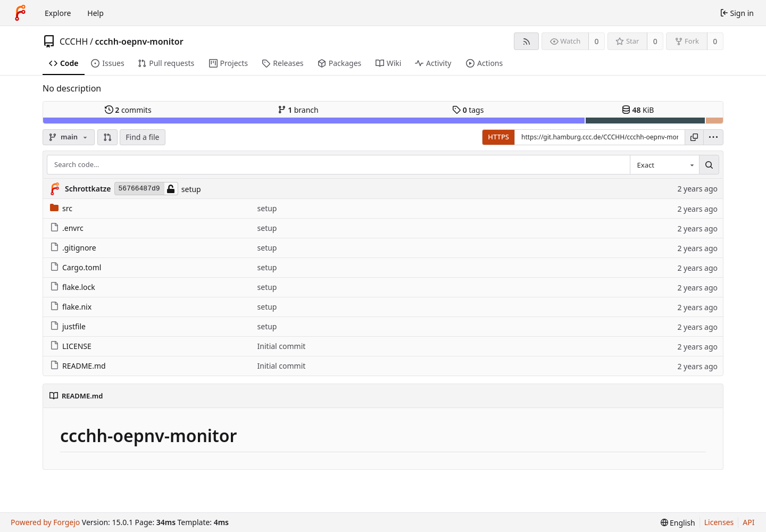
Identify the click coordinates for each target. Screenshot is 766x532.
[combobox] (664, 165)
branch (298, 110)
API (748, 522)
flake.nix (71, 307)
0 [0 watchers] (597, 41)
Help (95, 13)
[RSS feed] (526, 41)
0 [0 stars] (655, 41)
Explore (58, 13)
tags (468, 110)
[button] (107, 137)
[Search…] (709, 165)
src (61, 208)
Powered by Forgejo (45, 522)
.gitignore (73, 248)
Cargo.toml (76, 267)
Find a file (142, 137)
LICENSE (71, 346)
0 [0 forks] (715, 41)
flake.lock (73, 287)
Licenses (719, 522)
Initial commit (282, 346)
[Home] (20, 13)
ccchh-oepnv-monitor (139, 41)
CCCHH (74, 41)
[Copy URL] (694, 137)
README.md (78, 366)
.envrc (67, 228)
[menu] (713, 137)
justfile (68, 326)
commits (128, 110)
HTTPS (498, 137)
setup (191, 189)
